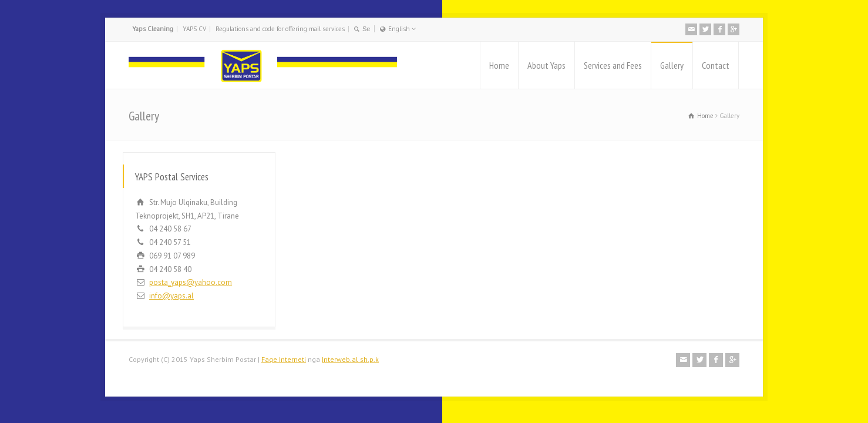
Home (499, 65)
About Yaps (546, 65)
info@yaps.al (171, 296)
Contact (716, 65)
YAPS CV (194, 29)
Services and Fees (613, 65)
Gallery (672, 65)
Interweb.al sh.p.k (350, 359)
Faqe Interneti (284, 359)
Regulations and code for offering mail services (280, 29)
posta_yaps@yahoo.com (191, 282)
